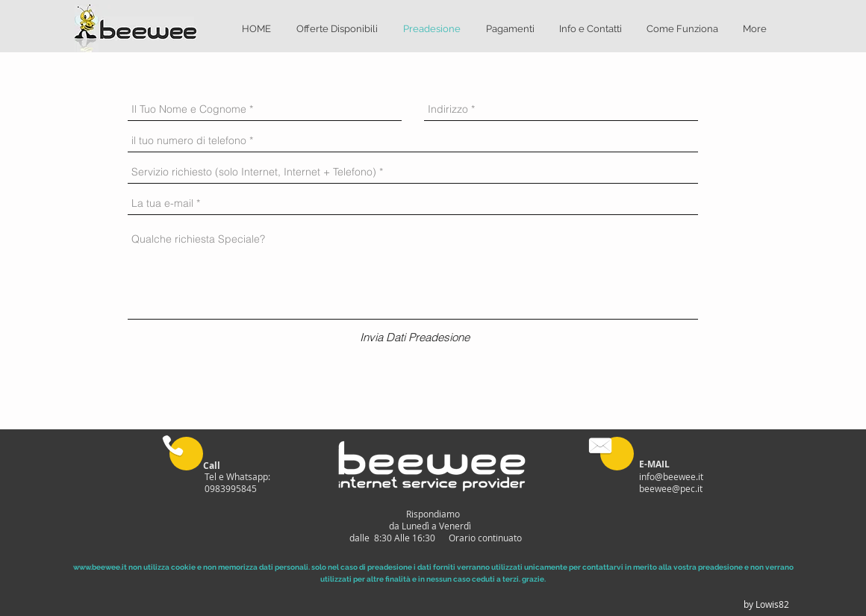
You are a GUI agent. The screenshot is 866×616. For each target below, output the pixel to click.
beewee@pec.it (671, 488)
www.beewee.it (100, 567)
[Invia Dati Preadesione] (415, 337)
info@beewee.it (671, 476)
